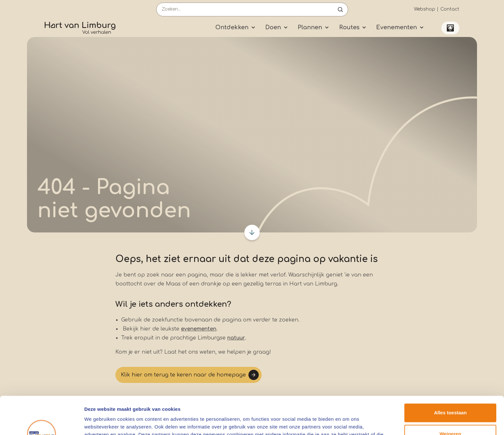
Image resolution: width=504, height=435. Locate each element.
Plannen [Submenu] (310, 27)
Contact (450, 9)
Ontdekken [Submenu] (232, 27)
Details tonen (99, 422)
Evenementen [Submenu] (396, 27)
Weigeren (450, 396)
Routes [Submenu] (349, 27)
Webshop (425, 9)
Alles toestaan (450, 375)
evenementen (199, 329)
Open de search (340, 9)
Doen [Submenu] (273, 27)
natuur (236, 338)
